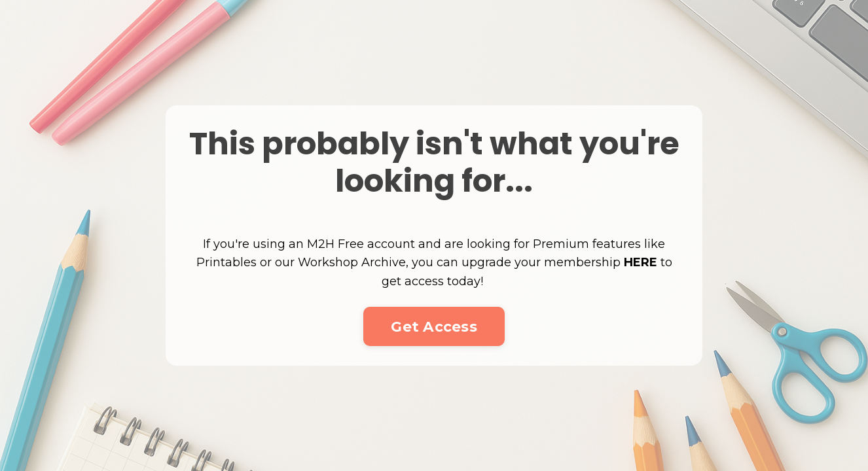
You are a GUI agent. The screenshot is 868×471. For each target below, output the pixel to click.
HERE (641, 262)
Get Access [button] (434, 326)
